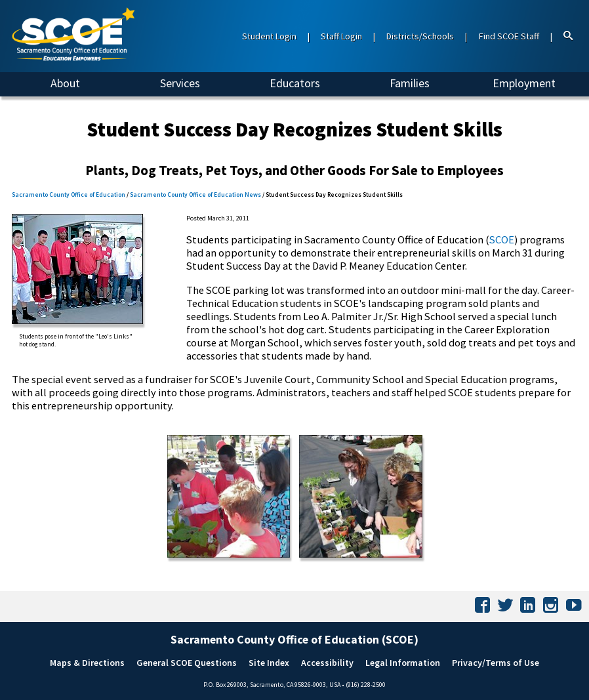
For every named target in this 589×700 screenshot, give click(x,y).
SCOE (502, 239)
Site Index (269, 663)
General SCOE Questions (187, 663)
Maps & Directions (87, 663)
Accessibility (327, 663)
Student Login (269, 36)
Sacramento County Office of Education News (195, 195)
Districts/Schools (420, 36)
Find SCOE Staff (509, 36)
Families (410, 83)
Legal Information (403, 663)
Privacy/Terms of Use (496, 663)
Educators (295, 83)
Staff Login (341, 36)
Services (180, 83)
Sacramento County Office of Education (69, 195)
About (65, 83)
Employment (524, 83)
